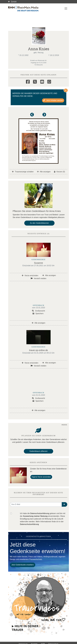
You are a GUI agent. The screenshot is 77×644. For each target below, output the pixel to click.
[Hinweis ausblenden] (66, 90)
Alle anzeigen (44, 172)
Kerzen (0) (59, 172)
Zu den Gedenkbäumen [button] (39, 223)
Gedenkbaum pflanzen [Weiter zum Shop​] (38, 451)
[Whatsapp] (49, 81)
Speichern (38, 314)
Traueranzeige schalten (23, 172)
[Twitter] (35, 81)
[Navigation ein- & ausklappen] (66, 8)
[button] (32, 116)
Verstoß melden (39, 278)
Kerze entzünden (30, 276)
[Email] (42, 81)
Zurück (12, 2)
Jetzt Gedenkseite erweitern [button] (23, 565)
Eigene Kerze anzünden (41, 477)
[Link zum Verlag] (28, 9)
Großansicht (38, 311)
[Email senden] (36, 504)
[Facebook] (28, 81)
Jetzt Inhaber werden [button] (53, 100)
